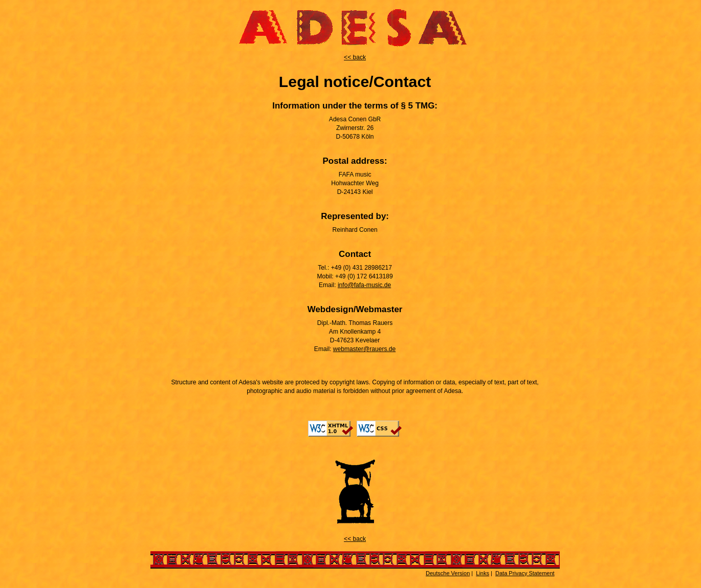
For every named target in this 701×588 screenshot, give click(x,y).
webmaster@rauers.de (365, 349)
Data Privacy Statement (525, 573)
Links (483, 573)
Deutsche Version (448, 573)
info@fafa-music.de (364, 285)
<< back (355, 57)
